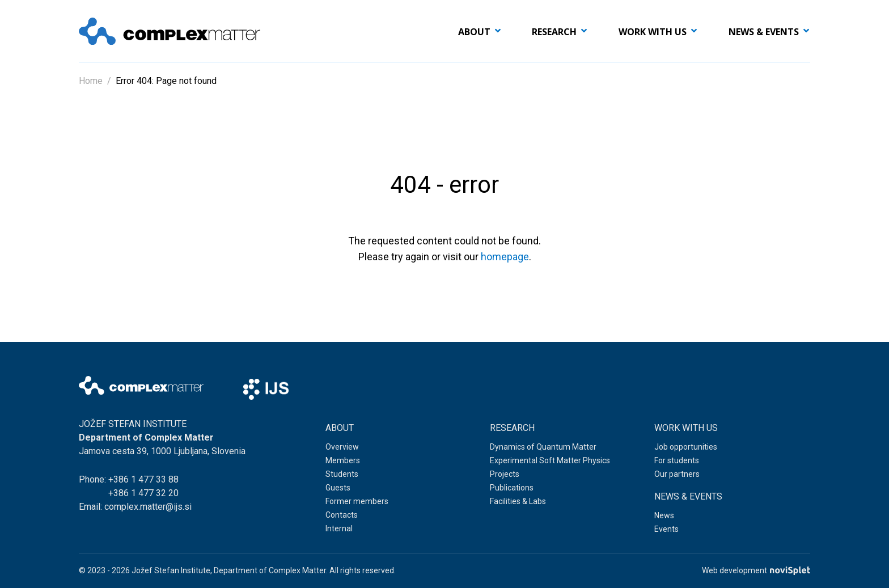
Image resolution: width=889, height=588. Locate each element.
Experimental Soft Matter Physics (550, 460)
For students (677, 460)
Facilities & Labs (518, 501)
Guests (338, 488)
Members (343, 460)
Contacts (342, 515)
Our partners (677, 474)
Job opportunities (686, 447)
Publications (512, 488)
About (474, 32)
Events (666, 529)
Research (554, 32)
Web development (756, 570)
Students (342, 474)
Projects (505, 474)
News (664, 515)
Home (91, 81)
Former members (357, 501)
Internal (339, 528)
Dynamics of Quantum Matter (543, 447)
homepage (505, 257)
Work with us (653, 32)
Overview (342, 447)
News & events (764, 32)
